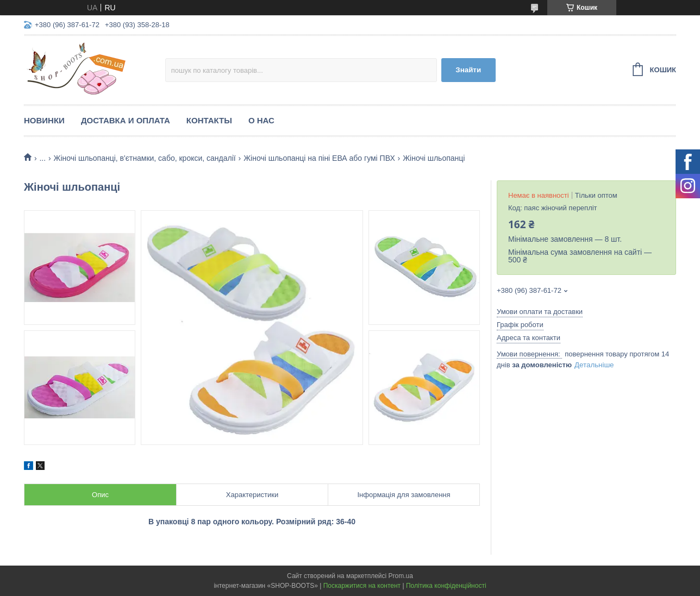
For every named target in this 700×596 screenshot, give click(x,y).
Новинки (44, 120)
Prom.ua (401, 576)
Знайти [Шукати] (468, 70)
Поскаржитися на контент (362, 586)
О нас (261, 120)
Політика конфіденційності (446, 586)
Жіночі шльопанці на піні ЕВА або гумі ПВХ (319, 158)
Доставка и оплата (126, 120)
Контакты (209, 120)
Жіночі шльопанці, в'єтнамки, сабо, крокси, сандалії (145, 158)
